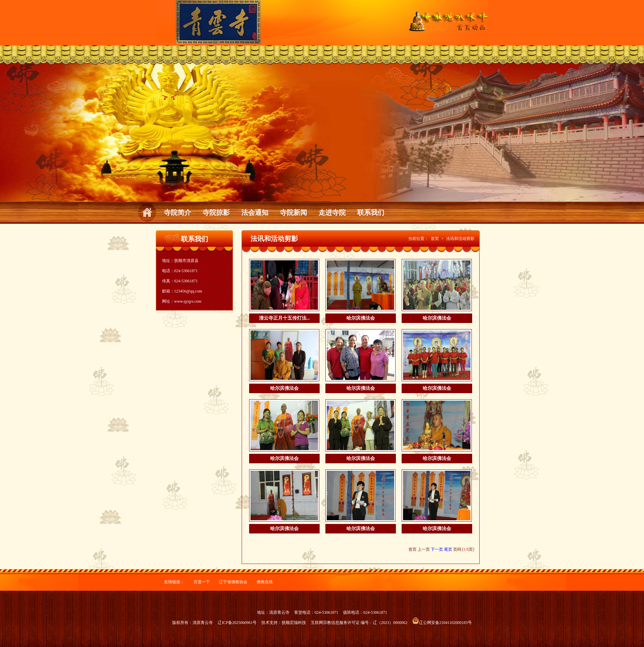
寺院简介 (178, 213)
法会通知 (255, 213)
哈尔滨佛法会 (361, 318)
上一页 (424, 549)
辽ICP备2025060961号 (237, 623)
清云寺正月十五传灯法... (285, 318)
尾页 (448, 549)
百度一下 (202, 582)
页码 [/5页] (464, 549)
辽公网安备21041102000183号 (442, 623)
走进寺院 (332, 213)
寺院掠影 (216, 213)
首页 (435, 239)
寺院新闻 (294, 213)
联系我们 (371, 213)
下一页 (437, 549)
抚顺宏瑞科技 (294, 623)
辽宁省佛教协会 (233, 582)
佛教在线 (265, 582)
